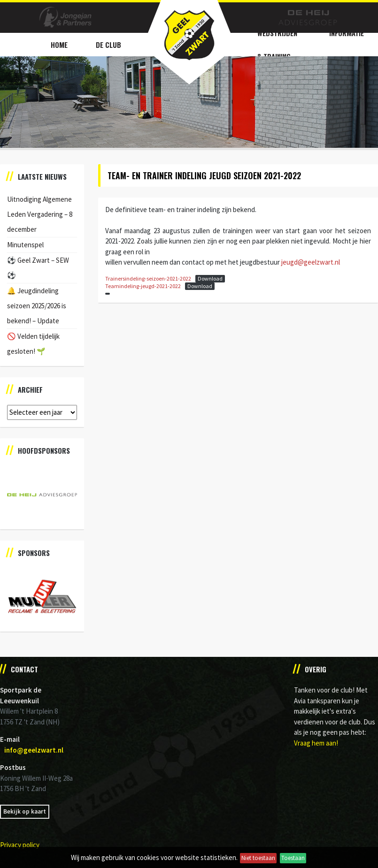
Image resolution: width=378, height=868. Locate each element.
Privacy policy (20, 845)
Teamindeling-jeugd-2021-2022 (143, 286)
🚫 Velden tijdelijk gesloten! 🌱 (33, 344)
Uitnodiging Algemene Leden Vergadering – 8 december (40, 214)
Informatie (347, 33)
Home (59, 45)
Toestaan (293, 858)
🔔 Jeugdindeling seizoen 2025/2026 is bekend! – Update (37, 306)
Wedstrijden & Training (277, 45)
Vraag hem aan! (316, 743)
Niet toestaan (258, 858)
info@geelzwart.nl (34, 750)
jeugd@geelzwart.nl (311, 262)
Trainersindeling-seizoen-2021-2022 (148, 278)
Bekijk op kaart (25, 811)
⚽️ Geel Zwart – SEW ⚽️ (38, 268)
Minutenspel (25, 245)
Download (210, 278)
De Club (108, 45)
